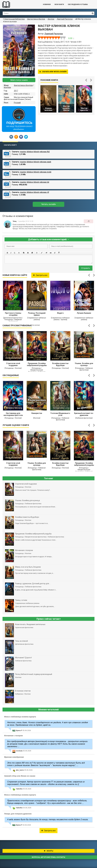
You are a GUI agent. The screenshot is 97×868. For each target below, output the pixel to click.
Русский (17, 103)
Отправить (86, 268)
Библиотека (19, 4)
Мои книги (59, 4)
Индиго (60, 313)
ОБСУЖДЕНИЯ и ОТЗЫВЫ (78, 4)
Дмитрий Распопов (65, 19)
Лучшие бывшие (84, 313)
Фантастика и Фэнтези (23, 85)
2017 (16, 91)
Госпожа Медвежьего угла (60, 414)
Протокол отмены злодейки (13, 314)
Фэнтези (7, 87)
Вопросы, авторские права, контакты (48, 857)
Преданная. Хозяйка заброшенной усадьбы (37, 364)
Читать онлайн (48, 204)
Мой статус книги (19, 80)
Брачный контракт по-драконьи (84, 414)
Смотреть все (40, 275)
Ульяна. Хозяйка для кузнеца (84, 364)
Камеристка (37, 413)
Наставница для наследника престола (13, 414)
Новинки (47, 4)
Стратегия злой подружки (13, 364)
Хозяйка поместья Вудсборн (60, 364)
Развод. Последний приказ (37, 314)
